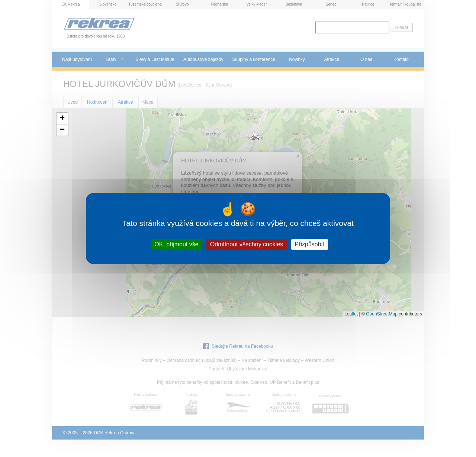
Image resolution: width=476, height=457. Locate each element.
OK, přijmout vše (176, 244)
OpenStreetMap (382, 314)
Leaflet (351, 314)
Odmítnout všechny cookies (247, 244)
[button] (62, 119)
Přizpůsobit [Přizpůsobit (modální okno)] (310, 244)
